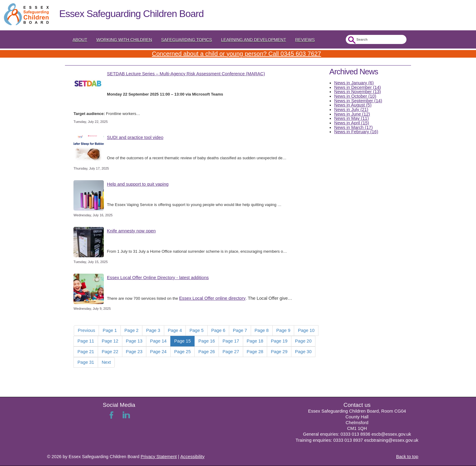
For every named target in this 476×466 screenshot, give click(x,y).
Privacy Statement (159, 457)
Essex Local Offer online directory (212, 298)
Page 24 (158, 352)
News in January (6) (354, 83)
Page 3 (153, 330)
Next (106, 362)
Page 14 (158, 341)
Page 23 (134, 352)
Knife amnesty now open (131, 231)
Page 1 (110, 330)
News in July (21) (351, 110)
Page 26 (207, 352)
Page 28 (255, 352)
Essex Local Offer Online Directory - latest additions (158, 278)
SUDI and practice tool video (135, 137)
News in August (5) (353, 105)
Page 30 (303, 352)
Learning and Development (253, 40)
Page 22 (110, 352)
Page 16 (207, 341)
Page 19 (279, 341)
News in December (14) (358, 87)
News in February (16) (356, 132)
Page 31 (86, 362)
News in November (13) (358, 92)
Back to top (407, 457)
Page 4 (175, 330)
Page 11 (86, 341)
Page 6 (218, 330)
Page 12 (110, 341)
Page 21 (86, 352)
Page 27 (231, 352)
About (80, 40)
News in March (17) (354, 127)
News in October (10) (355, 96)
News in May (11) (352, 118)
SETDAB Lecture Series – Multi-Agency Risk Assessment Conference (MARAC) (186, 74)
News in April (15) (352, 123)
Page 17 (231, 341)
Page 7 (240, 330)
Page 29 (279, 352)
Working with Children (124, 40)
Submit (351, 40)
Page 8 (262, 330)
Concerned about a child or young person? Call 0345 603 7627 (236, 54)
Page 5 (196, 330)
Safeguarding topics (187, 40)
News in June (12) (352, 114)
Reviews (305, 40)
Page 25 (183, 352)
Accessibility (192, 457)
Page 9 (283, 330)
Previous (86, 330)
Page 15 (183, 341)
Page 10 (306, 330)
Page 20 (303, 341)
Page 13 (134, 341)
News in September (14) (358, 101)
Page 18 (255, 341)
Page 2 (131, 330)
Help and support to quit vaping (138, 184)
